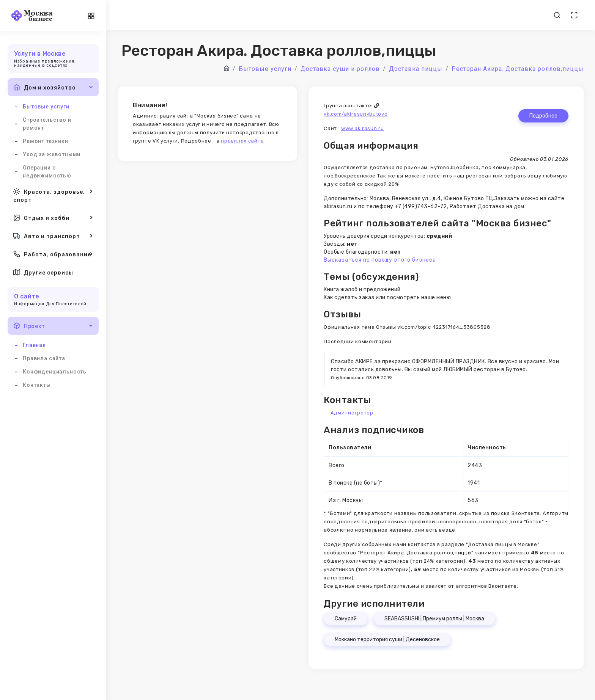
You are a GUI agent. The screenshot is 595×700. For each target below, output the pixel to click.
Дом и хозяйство (53, 87)
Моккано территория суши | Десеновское (387, 640)
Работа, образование (53, 254)
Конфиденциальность (55, 372)
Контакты (37, 385)
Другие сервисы (43, 272)
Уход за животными (52, 154)
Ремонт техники (46, 141)
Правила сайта (44, 358)
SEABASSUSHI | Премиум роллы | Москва (434, 619)
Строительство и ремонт (47, 124)
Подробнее (543, 116)
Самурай (346, 619)
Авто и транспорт (53, 236)
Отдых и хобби (53, 218)
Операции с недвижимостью (47, 172)
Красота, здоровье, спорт (53, 195)
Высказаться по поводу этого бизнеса (380, 260)
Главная (34, 345)
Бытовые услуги (46, 107)
